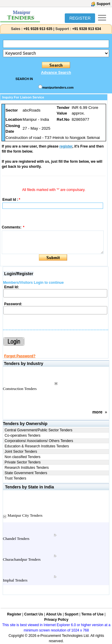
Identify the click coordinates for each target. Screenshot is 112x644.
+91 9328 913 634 (87, 29)
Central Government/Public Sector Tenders (39, 430)
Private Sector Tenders (23, 462)
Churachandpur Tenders (22, 559)
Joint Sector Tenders (21, 452)
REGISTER (80, 18)
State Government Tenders (26, 473)
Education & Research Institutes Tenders (37, 446)
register (66, 146)
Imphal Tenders (15, 580)
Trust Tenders (16, 478)
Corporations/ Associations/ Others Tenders (39, 441)
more (97, 412)
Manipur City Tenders (25, 515)
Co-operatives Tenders (23, 435)
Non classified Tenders (23, 457)
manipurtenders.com (58, 87)
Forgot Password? (20, 356)
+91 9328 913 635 (37, 29)
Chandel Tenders (16, 539)
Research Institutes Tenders (27, 468)
